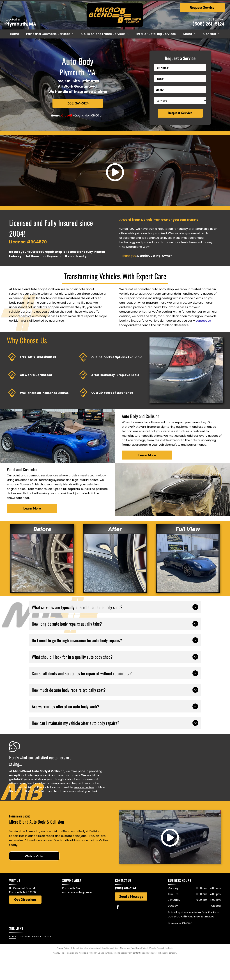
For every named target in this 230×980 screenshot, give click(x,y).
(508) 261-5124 (208, 24)
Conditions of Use (110, 948)
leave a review (84, 787)
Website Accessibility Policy (161, 948)
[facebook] (118, 908)
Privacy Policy (63, 948)
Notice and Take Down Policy (134, 948)
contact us (203, 321)
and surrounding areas (77, 892)
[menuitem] (15, 34)
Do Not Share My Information (86, 948)
